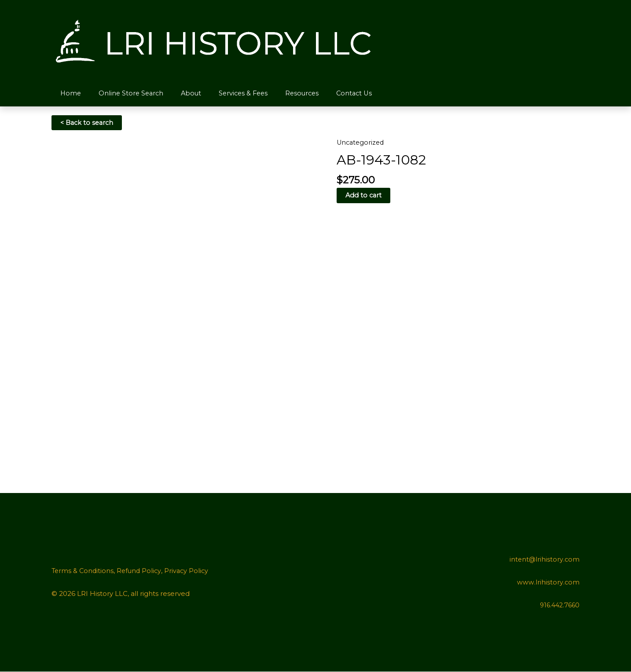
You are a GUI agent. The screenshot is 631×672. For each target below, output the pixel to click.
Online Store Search (126, 93)
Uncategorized (362, 143)
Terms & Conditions (83, 571)
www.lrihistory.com (548, 583)
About (183, 93)
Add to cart (364, 196)
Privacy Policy (190, 571)
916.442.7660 (558, 605)
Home (69, 93)
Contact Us (339, 93)
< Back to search (88, 123)
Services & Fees (233, 93)
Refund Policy (141, 571)
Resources (290, 93)
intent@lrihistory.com (544, 560)
